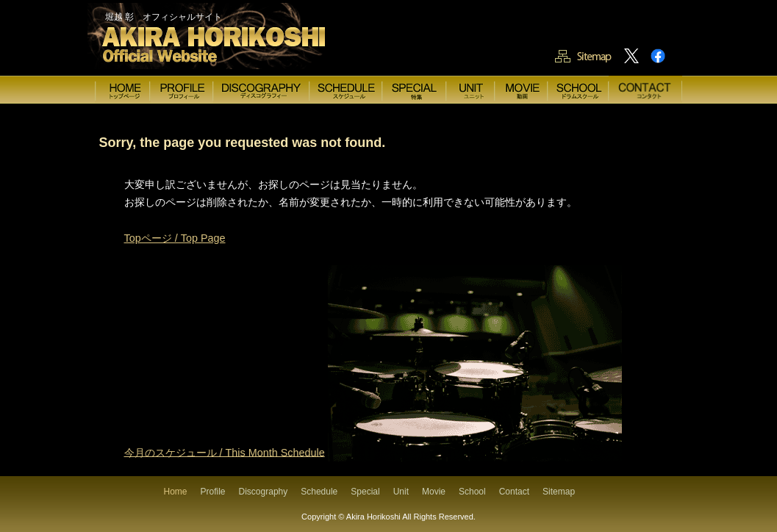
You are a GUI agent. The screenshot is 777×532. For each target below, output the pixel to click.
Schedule (319, 492)
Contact (514, 492)
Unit (401, 492)
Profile (213, 492)
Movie (434, 492)
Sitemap (559, 492)
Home (176, 492)
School (472, 492)
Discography (264, 492)
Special (365, 492)
